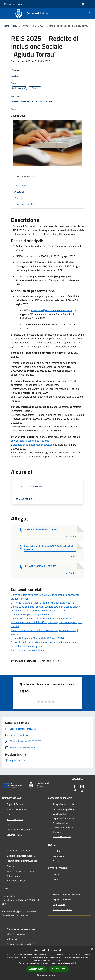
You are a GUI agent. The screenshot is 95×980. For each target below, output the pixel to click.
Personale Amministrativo (19, 830)
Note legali (12, 939)
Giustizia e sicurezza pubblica (21, 856)
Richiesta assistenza (63, 909)
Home (6, 26)
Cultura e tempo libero (64, 809)
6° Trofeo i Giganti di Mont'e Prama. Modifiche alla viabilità (42, 603)
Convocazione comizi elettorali (27, 650)
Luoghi (56, 874)
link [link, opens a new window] (75, 963)
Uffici (9, 814)
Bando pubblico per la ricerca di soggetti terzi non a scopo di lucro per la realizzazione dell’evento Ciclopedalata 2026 (46, 609)
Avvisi (26, 26)
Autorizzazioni (13, 876)
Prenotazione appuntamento (67, 894)
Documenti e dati (15, 835)
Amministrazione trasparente (21, 929)
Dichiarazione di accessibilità (20, 944)
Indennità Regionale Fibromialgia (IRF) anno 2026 (37, 638)
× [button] (92, 949)
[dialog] (47, 963)
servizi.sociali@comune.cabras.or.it (30, 441)
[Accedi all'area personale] (83, 4)
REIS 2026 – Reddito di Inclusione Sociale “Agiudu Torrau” (42, 618)
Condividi (18, 70)
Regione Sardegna (13, 4)
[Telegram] (75, 790)
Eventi (56, 879)
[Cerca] (89, 14)
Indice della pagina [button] (24, 176)
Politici (10, 825)
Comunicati (58, 856)
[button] (48, 975)
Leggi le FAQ (59, 904)
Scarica (70, 536)
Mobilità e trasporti (62, 836)
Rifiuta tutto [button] (59, 969)
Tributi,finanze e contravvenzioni (22, 861)
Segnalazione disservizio (65, 899)
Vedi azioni (18, 76)
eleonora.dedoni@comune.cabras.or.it (33, 445)
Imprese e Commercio (63, 818)
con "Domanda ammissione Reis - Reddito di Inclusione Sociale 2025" (48, 314)
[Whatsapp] (82, 790)
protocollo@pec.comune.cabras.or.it (52, 310)
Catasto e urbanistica (63, 827)
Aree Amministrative (17, 809)
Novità (16, 26)
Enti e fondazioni (15, 819)
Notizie (56, 851)
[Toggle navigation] (6, 13)
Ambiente (11, 866)
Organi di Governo (15, 804)
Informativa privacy (16, 934)
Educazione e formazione (18, 851)
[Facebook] (75, 786)
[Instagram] (82, 786)
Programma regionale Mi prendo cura (31, 615)
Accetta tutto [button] (37, 969)
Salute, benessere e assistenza (21, 871)
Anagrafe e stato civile (64, 804)
